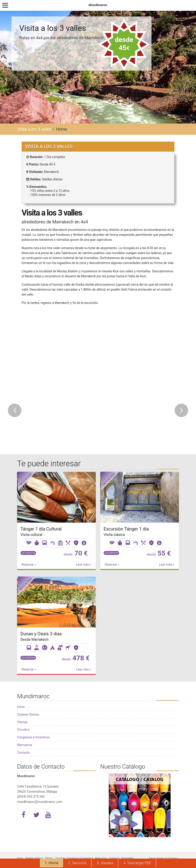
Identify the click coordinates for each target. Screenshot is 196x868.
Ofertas (22, 722)
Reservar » (29, 565)
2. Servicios (78, 863)
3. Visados (105, 863)
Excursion (28, 553)
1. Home (51, 863)
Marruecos (25, 745)
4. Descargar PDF (137, 863)
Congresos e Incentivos (33, 737)
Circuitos (23, 730)
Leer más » (84, 565)
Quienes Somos (28, 714)
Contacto (23, 753)
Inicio (21, 707)
